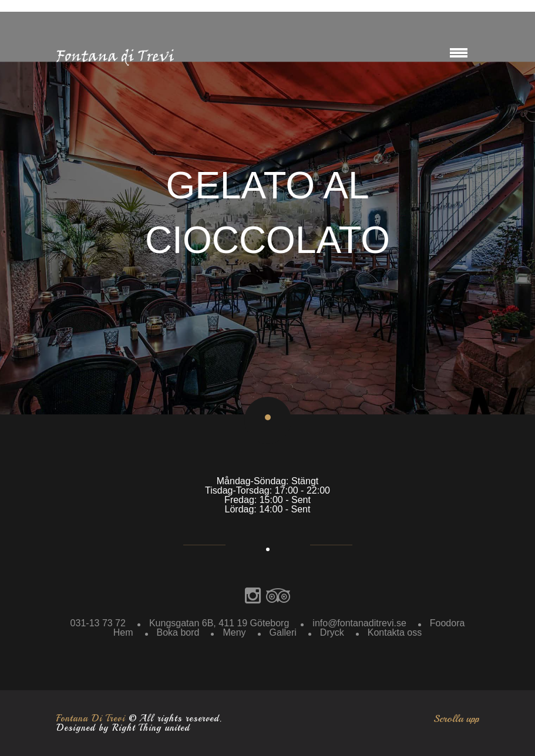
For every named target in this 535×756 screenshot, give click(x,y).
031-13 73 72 (98, 623)
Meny (234, 632)
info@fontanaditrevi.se (359, 623)
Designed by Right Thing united (123, 728)
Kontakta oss (395, 632)
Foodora (447, 623)
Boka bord (178, 632)
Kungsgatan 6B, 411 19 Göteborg (219, 623)
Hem (123, 632)
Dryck (332, 632)
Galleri (283, 632)
